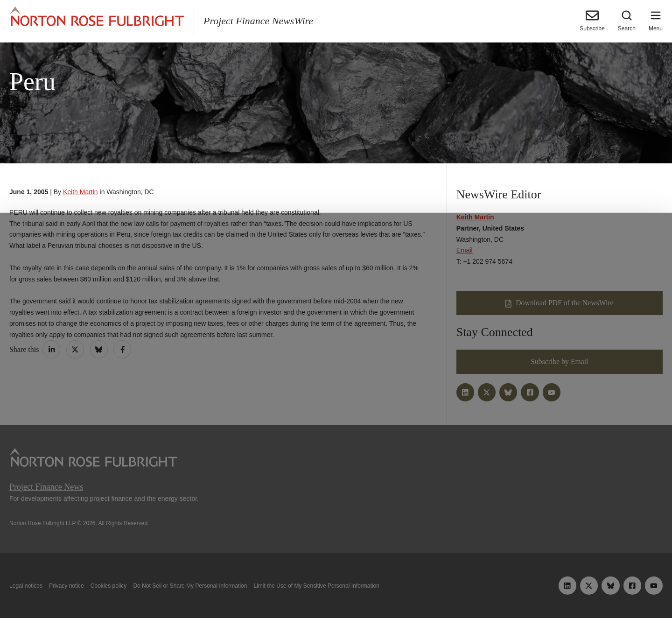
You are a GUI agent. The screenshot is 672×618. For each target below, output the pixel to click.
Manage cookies (336, 589)
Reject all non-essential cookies (470, 589)
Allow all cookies (206, 589)
